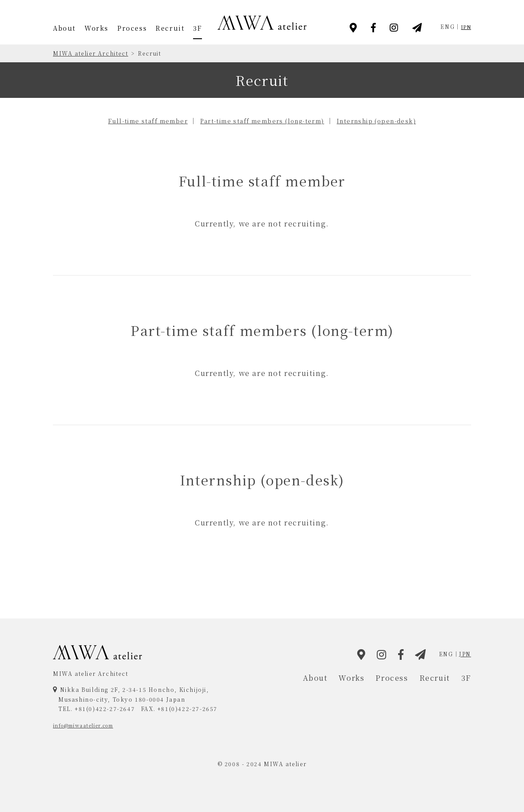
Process (132, 28)
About (64, 28)
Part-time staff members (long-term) (263, 121)
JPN (465, 26)
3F (197, 28)
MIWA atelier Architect (91, 53)
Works (97, 28)
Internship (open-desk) (391, 121)
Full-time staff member (134, 121)
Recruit (170, 28)
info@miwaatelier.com (89, 725)
